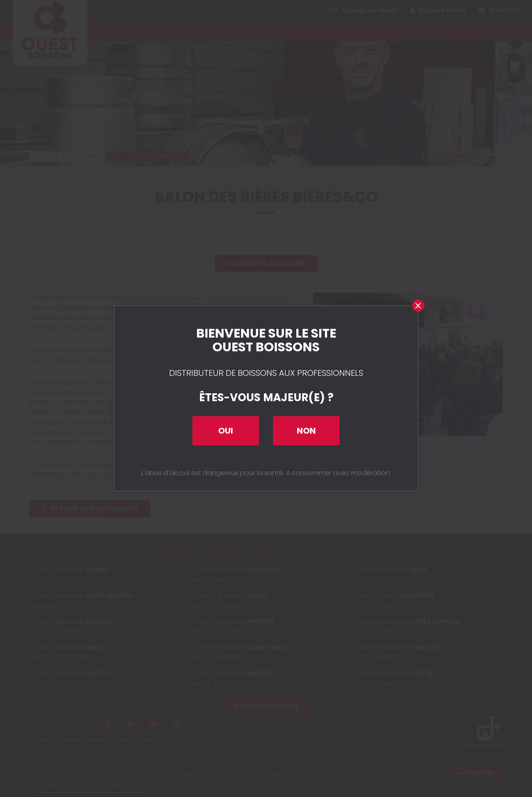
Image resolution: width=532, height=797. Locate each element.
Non (306, 431)
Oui (226, 431)
